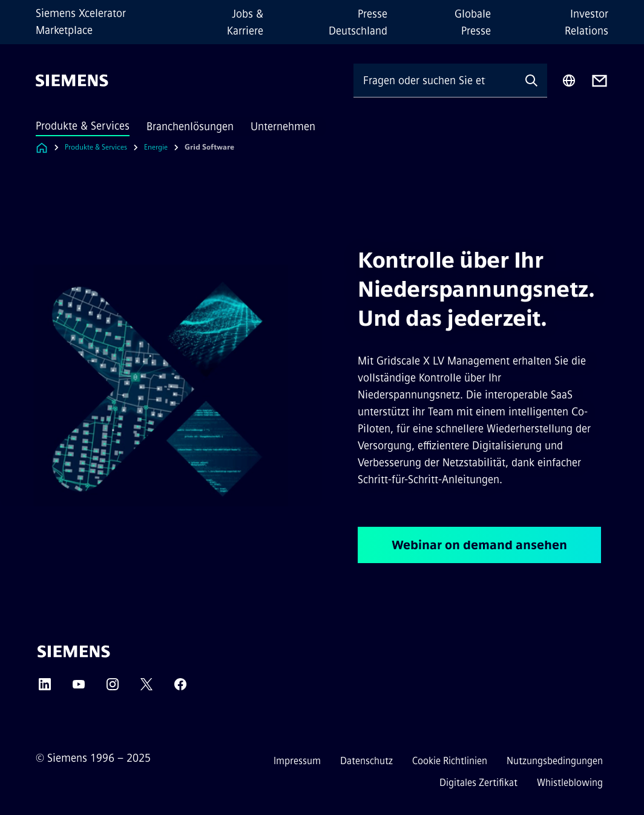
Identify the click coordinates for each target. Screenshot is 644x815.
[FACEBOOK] (180, 688)
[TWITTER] (146, 688)
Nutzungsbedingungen (555, 761)
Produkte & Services (83, 126)
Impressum (297, 761)
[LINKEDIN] (45, 688)
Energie (156, 147)
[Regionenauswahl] (569, 81)
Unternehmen (283, 127)
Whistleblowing (570, 783)
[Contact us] (600, 81)
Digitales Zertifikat (478, 783)
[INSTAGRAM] (113, 688)
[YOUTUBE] (79, 688)
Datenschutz (366, 761)
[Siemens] (72, 81)
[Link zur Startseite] (42, 147)
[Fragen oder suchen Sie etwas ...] (435, 80)
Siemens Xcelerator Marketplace (81, 22)
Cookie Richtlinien (450, 761)
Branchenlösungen (190, 127)
